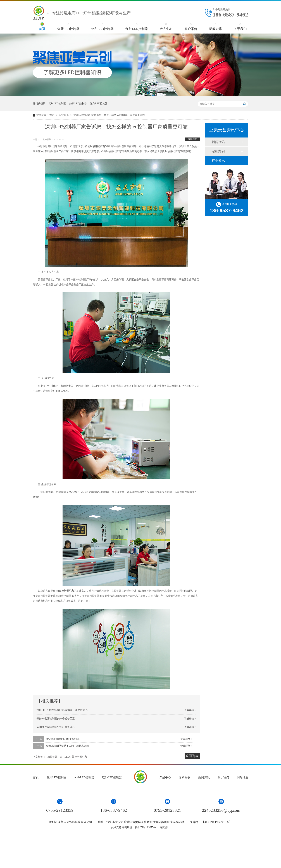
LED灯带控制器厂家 (76, 757)
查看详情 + (186, 739)
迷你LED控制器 (99, 104)
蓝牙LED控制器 (68, 29)
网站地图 (243, 777)
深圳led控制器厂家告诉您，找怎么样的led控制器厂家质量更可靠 (109, 115)
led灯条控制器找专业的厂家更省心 (56, 727)
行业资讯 (64, 115)
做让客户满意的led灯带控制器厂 (64, 739)
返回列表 (192, 139)
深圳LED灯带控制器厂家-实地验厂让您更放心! (62, 710)
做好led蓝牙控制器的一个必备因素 (56, 719)
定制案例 (218, 151)
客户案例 (191, 29)
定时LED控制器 (57, 104)
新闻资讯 (216, 29)
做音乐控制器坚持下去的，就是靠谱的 (68, 746)
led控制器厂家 (55, 757)
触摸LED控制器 (78, 104)
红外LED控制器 (137, 29)
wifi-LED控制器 (103, 29)
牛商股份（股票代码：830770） (140, 827)
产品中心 (166, 29)
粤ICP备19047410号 (217, 822)
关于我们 (240, 29)
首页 (42, 29)
